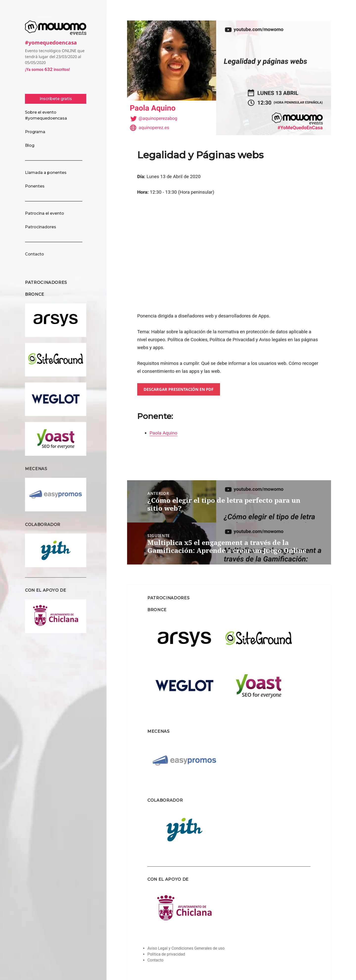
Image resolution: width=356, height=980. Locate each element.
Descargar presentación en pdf (179, 389)
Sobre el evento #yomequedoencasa (46, 115)
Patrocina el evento (44, 213)
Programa (35, 132)
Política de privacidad (166, 954)
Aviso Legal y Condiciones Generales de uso (186, 948)
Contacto (34, 254)
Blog (30, 145)
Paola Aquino (163, 433)
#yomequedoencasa (56, 42)
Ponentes (35, 186)
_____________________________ (54, 159)
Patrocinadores (41, 227)
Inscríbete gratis (56, 99)
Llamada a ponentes (46, 173)
